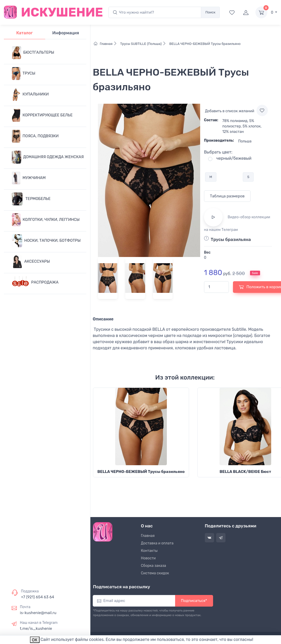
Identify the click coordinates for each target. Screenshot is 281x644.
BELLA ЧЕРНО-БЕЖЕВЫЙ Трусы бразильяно (204, 44)
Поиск (210, 12)
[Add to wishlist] (262, 110)
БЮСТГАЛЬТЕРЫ (33, 53)
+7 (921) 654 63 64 (38, 597)
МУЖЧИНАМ (29, 178)
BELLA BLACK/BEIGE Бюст (245, 472)
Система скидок (155, 573)
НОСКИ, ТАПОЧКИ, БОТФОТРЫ (46, 241)
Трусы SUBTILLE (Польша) (144, 44)
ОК (35, 640)
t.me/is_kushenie (36, 629)
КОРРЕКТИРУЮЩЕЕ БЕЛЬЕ (42, 115)
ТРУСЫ (24, 74)
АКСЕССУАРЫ (31, 262)
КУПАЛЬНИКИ (30, 94)
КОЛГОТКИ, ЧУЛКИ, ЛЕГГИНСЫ (46, 220)
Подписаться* (194, 601)
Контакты (149, 551)
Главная (107, 44)
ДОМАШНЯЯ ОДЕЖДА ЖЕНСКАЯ (48, 157)
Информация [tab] (66, 33)
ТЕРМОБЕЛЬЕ (31, 199)
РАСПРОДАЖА (35, 283)
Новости (148, 558)
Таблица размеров (227, 196)
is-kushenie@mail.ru (38, 613)
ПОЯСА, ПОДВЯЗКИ (35, 136)
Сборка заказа (154, 566)
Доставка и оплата (157, 543)
